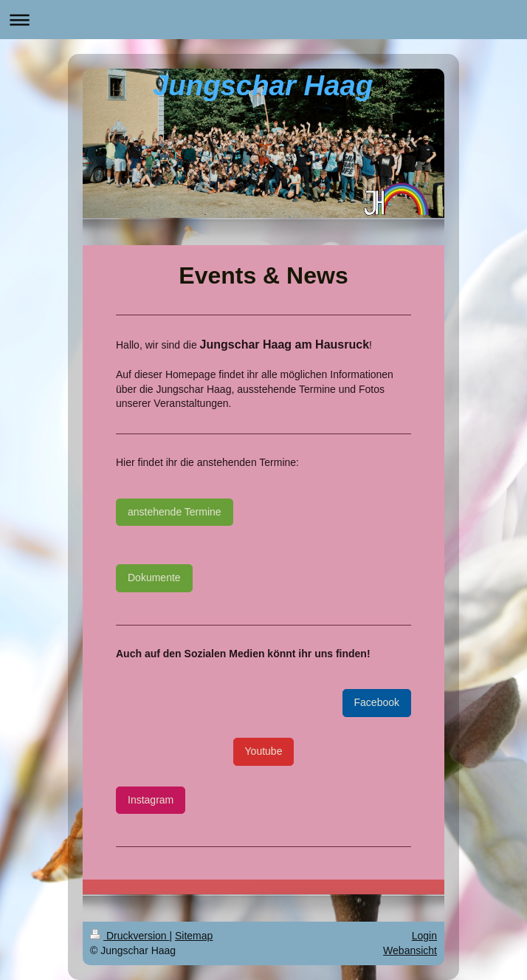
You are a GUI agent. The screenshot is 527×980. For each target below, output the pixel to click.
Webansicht (410, 950)
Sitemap (194, 936)
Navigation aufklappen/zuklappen (263, 20)
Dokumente (154, 578)
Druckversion (130, 936)
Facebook (377, 702)
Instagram (151, 800)
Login (424, 936)
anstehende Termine (175, 512)
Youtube (264, 751)
